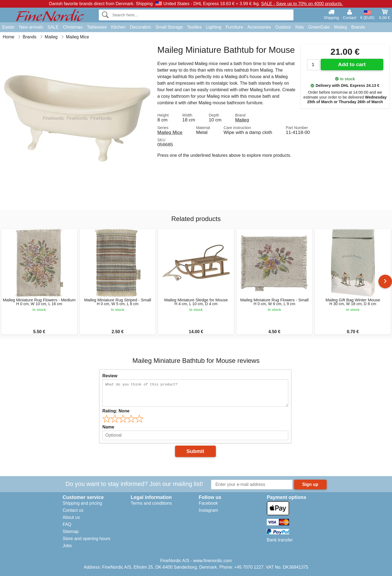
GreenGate (319, 27)
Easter (8, 27)
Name (108, 427)
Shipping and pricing (82, 503)
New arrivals (31, 27)
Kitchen (118, 27)
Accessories (259, 27)
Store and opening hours (86, 539)
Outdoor (283, 27)
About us (71, 517)
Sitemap (71, 531)
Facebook (208, 503)
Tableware (97, 27)
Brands (358, 27)
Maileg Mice (170, 132)
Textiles (194, 27)
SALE (53, 27)
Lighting (214, 27)
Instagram (208, 510)
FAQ (67, 524)
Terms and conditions (151, 503)
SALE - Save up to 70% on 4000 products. (302, 4)
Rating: (116, 411)
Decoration (141, 27)
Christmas (73, 27)
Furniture (234, 27)
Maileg (340, 27)
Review (110, 376)
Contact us (73, 510)
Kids (300, 27)
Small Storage (169, 27)
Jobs (67, 546)
